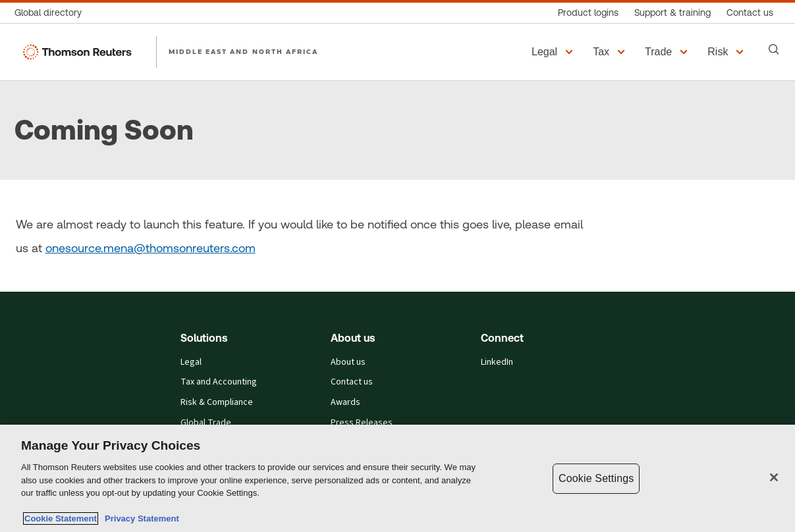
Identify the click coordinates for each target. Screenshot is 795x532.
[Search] (774, 49)
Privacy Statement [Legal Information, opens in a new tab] (140, 519)
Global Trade (206, 423)
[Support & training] (672, 13)
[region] (397, 478)
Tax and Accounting (219, 382)
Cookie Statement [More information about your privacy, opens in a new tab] (61, 519)
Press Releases (362, 423)
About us (348, 362)
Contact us (352, 382)
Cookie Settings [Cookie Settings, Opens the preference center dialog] (596, 478)
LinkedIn (497, 362)
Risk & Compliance (217, 402)
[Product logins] (588, 13)
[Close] (774, 477)
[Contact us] (750, 13)
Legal (191, 362)
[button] (554, 52)
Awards (345, 402)
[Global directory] (52, 13)
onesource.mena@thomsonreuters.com (151, 248)
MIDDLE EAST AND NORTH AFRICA (244, 51)
